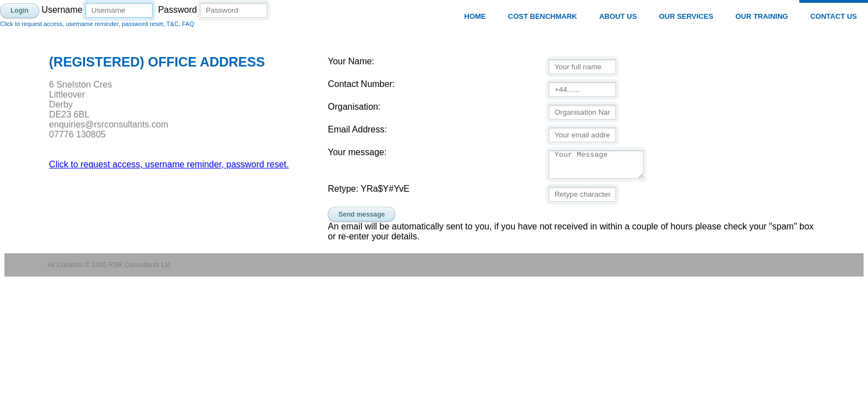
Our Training (761, 16)
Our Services (686, 16)
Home (475, 16)
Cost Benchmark (543, 16)
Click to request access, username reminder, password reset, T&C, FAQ (97, 24)
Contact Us (834, 16)
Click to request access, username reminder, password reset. (169, 164)
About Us (618, 16)
